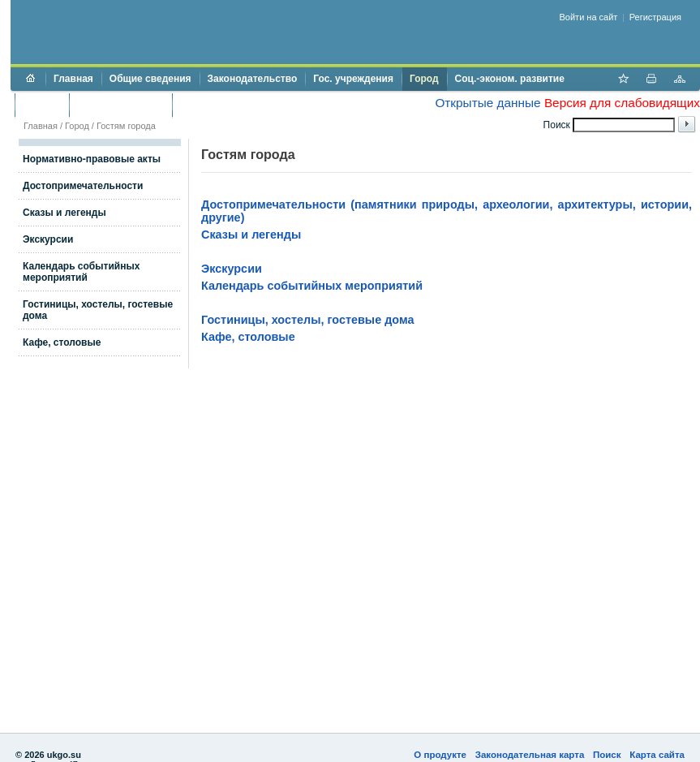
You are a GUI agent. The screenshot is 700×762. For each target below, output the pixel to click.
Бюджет (42, 105)
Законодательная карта (530, 755)
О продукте (440, 755)
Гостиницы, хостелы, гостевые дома (307, 320)
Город (424, 79)
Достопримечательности (83, 186)
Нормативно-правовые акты (92, 159)
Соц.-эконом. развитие (510, 79)
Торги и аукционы (120, 105)
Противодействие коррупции (250, 105)
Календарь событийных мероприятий (81, 272)
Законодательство (253, 79)
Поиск (607, 755)
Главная (73, 79)
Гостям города (126, 126)
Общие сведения (150, 79)
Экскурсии (48, 239)
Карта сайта (657, 755)
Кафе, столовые (62, 342)
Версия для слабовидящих (622, 103)
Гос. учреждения (353, 79)
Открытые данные (487, 103)
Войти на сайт (589, 17)
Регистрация (655, 17)
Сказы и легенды (64, 213)
